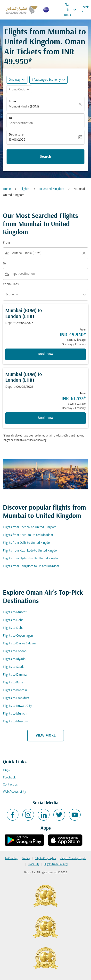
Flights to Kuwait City (17, 706)
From (12, 102)
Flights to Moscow (15, 722)
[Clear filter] (84, 253)
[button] (49, 80)
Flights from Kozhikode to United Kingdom (31, 551)
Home (7, 189)
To (10, 118)
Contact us (10, 785)
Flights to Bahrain (15, 690)
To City (26, 858)
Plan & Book (71, 10)
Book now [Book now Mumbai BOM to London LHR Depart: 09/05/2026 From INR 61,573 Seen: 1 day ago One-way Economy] (45, 418)
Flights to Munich (15, 714)
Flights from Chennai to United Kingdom (30, 527)
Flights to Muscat (15, 612)
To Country (11, 858)
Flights (25, 189)
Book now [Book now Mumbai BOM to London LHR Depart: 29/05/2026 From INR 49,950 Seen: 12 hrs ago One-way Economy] (45, 354)
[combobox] (45, 253)
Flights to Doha (13, 620)
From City (34, 864)
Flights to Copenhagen (18, 636)
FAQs (6, 771)
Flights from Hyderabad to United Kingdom (32, 558)
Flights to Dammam (16, 675)
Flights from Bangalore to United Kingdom (31, 566)
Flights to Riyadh (14, 659)
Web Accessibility (14, 792)
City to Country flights (73, 858)
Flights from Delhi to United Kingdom (28, 543)
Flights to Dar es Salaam (19, 644)
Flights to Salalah (15, 667)
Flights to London (15, 651)
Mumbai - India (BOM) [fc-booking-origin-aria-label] (24, 107)
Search (46, 157)
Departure (16, 135)
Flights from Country (56, 864)
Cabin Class (11, 284)
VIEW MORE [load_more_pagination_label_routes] (46, 736)
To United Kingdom (52, 189)
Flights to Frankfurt (16, 698)
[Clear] (81, 104)
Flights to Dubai (14, 628)
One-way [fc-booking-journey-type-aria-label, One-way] (15, 80)
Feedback (9, 778)
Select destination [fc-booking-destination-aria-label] (21, 123)
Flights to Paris (13, 683)
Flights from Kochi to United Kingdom (28, 535)
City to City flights (45, 858)
